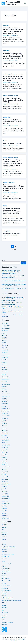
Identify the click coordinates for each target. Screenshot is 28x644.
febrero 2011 (5, 472)
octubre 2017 (5, 353)
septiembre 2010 (6, 484)
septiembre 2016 (6, 384)
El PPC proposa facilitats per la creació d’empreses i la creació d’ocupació (13, 122)
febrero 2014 (5, 433)
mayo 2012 (4, 460)
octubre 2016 (5, 382)
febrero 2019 (5, 345)
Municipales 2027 (6, 581)
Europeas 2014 (5, 556)
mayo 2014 (4, 426)
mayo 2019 (4, 340)
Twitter (5, 141)
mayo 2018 (4, 348)
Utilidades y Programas (7, 622)
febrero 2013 (5, 452)
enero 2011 (4, 474)
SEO (3, 610)
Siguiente (14, 249)
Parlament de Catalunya (13, 96)
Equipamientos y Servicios (13, 74)
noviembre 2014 (6, 411)
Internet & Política (6, 571)
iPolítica (4, 574)
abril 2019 (4, 343)
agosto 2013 (5, 447)
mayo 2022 (4, 333)
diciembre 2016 (5, 377)
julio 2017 (4, 360)
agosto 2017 (5, 357)
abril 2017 (4, 367)
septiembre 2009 (6, 504)
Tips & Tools (5, 613)
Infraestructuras (11, 182)
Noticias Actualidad (6, 586)
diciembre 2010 (5, 477)
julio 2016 (4, 387)
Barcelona (4, 535)
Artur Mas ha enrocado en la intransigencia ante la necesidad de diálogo (13, 100)
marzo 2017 (5, 370)
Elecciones (4, 552)
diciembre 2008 (5, 518)
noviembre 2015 (6, 396)
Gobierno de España (6, 564)
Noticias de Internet (6, 591)
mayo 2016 (4, 392)
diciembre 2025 (5, 326)
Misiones (4, 576)
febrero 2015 (5, 404)
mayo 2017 (4, 365)
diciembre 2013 (5, 438)
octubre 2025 (5, 331)
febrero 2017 (5, 372)
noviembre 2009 (6, 499)
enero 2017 (4, 374)
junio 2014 (4, 423)
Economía (4, 549)
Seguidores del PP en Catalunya (13, 3)
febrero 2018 (5, 350)
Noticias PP (4, 593)
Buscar (3, 260)
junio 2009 (4, 508)
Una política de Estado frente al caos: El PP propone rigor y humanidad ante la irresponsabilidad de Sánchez (12, 272)
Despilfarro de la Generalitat (8, 547)
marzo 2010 (5, 491)
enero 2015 (4, 406)
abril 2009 (4, 513)
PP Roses (4, 603)
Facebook (4, 559)
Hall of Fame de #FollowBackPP (13, 143)
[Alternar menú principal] (25, 3)
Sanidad (21, 74)
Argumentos (5, 532)
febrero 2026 (5, 323)
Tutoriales (4, 615)
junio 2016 (4, 389)
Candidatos (4, 537)
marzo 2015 (5, 401)
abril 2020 (4, 338)
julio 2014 (4, 421)
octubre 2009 (5, 501)
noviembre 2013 (6, 440)
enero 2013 (4, 455)
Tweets (5, 231)
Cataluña (7, 25)
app (4, 25)
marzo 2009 (5, 516)
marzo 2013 (5, 450)
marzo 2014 (5, 430)
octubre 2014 (5, 413)
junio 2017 (4, 362)
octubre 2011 (5, 465)
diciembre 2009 (5, 496)
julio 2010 (4, 489)
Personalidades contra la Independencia (11, 600)
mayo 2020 (4, 335)
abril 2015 (4, 399)
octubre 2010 (5, 482)
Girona (9, 117)
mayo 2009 (4, 511)
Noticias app (5, 588)
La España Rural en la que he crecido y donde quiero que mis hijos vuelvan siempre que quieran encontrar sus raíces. (13, 299)
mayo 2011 (4, 469)
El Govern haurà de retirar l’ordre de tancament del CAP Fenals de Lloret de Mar (13, 78)
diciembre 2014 (5, 409)
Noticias (4, 583)
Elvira (3, 303)
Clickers (4, 544)
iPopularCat (4, 307)
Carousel (4, 539)
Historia (4, 566)
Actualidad (4, 527)
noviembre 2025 (6, 328)
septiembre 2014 (6, 416)
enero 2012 (4, 462)
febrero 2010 (5, 494)
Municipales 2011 (6, 578)
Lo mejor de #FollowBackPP (12, 234)
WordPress (4, 625)
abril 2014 (4, 428)
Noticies (4, 595)
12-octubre (4, 525)
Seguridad (4, 608)
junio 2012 (4, 457)
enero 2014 (4, 435)
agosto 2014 (5, 418)
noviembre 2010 (6, 479)
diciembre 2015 (5, 394)
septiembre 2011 (6, 467)
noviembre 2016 (6, 379)
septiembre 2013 (6, 445)
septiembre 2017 (6, 355)
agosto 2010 (5, 486)
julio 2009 (4, 506)
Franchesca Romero (6, 315)
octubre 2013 (5, 443)
